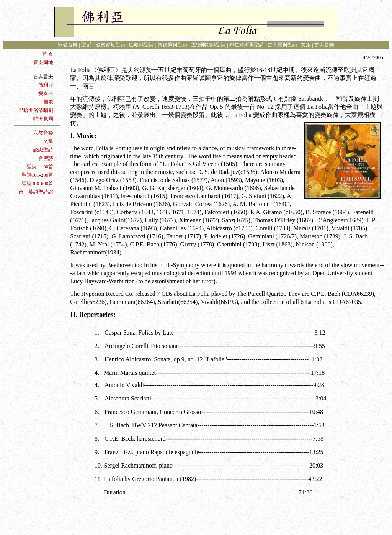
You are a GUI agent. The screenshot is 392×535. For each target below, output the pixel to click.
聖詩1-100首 (40, 167)
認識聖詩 (43, 150)
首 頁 (48, 54)
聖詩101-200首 (38, 175)
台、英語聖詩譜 (36, 192)
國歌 (48, 102)
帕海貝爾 (43, 119)
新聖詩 (46, 158)
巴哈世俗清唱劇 (36, 110)
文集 (48, 141)
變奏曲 (46, 93)
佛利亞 (46, 85)
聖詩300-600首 (38, 183)
